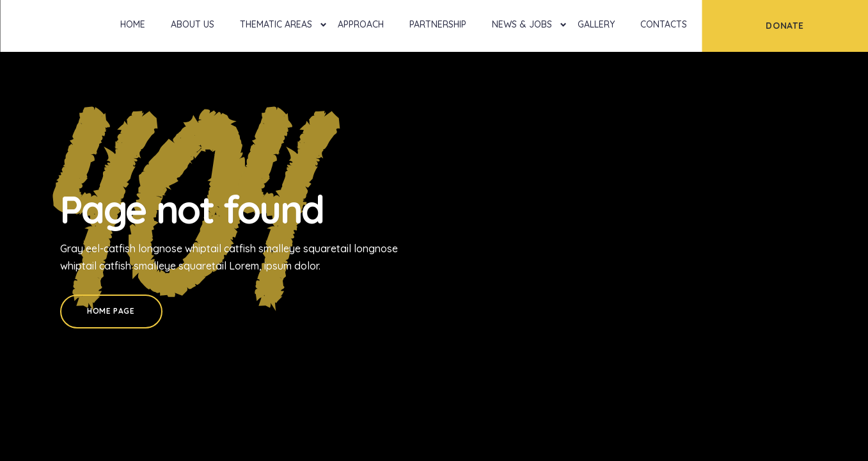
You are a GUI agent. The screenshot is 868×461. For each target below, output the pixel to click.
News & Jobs (522, 24)
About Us (193, 24)
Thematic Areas (276, 24)
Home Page (111, 311)
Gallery (596, 24)
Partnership (438, 24)
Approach (361, 24)
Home (133, 24)
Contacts (664, 24)
